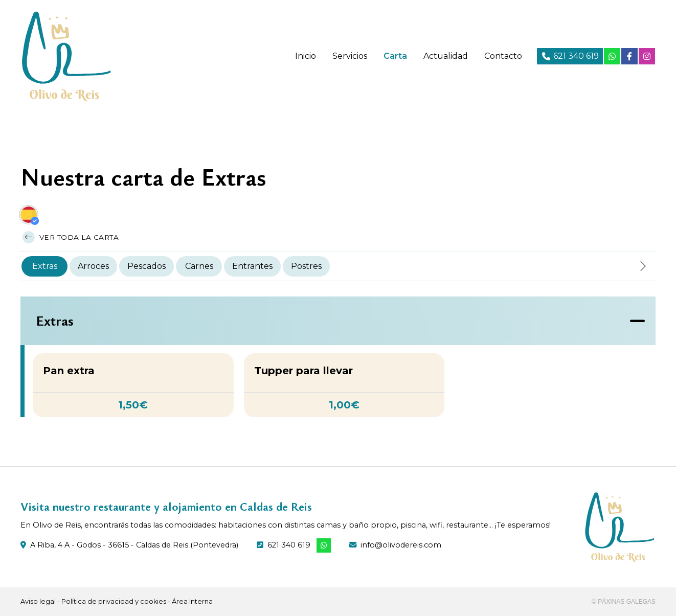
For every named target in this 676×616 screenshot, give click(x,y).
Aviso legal (38, 601)
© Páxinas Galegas (624, 602)
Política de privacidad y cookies (114, 601)
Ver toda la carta (71, 237)
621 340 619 (289, 545)
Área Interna (192, 601)
